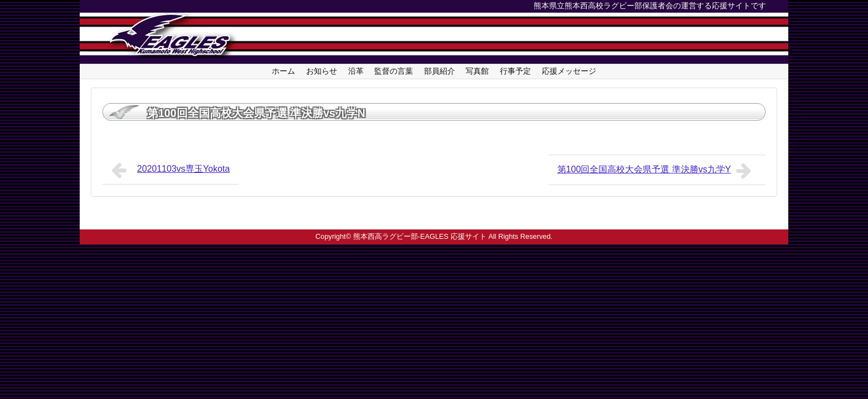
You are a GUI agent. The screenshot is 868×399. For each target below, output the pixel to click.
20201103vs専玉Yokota (170, 170)
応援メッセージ (569, 71)
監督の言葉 (394, 71)
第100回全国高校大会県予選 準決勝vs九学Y (657, 171)
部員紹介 (440, 71)
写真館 (477, 71)
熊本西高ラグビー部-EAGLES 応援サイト (420, 236)
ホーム (283, 71)
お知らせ (322, 71)
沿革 (356, 71)
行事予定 (515, 71)
